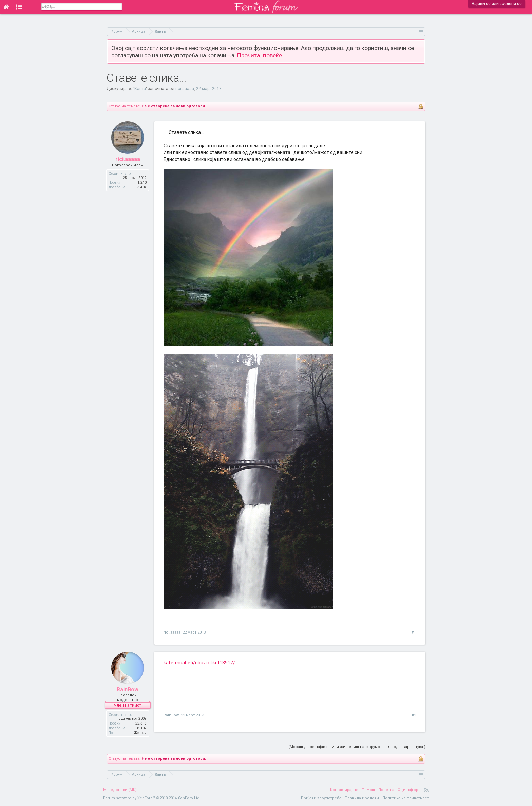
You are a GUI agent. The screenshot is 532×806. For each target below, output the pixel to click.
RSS (426, 790)
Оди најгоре (409, 790)
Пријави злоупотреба (321, 798)
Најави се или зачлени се (497, 4)
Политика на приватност (406, 798)
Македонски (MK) (120, 790)
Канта (140, 89)
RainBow (128, 689)
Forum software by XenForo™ (152, 798)
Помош (368, 790)
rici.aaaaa (185, 89)
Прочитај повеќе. (260, 55)
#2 (414, 715)
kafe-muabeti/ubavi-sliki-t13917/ (199, 663)
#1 (414, 632)
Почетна (386, 790)
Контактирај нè (344, 790)
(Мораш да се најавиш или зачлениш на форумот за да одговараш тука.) (357, 747)
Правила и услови (362, 798)
